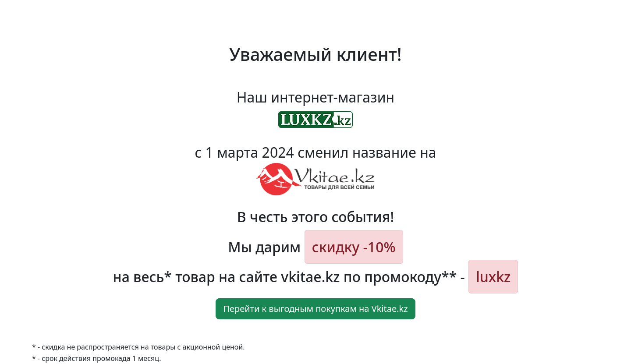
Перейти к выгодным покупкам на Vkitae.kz (315, 309)
